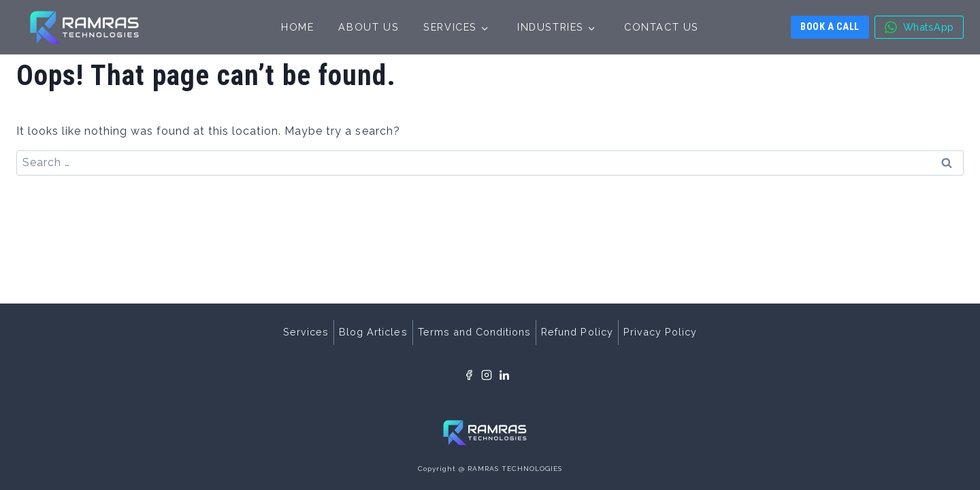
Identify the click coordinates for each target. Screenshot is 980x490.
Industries (551, 27)
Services (450, 27)
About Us (369, 27)
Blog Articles (373, 332)
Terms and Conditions (474, 332)
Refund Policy (577, 332)
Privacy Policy (660, 332)
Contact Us (661, 27)
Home (297, 27)
